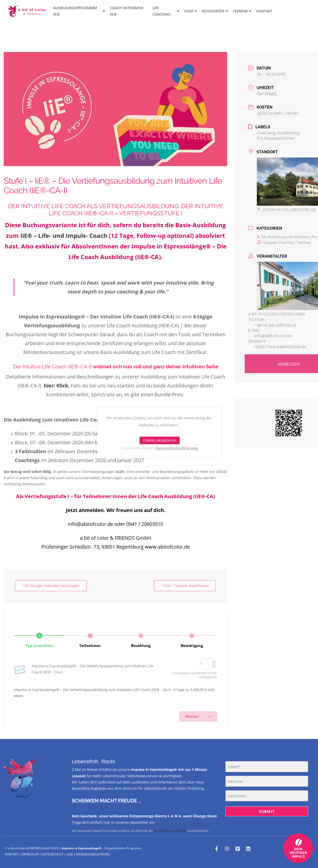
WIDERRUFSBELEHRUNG (93, 854)
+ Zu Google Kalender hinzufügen (51, 586)
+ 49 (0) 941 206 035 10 (275, 325)
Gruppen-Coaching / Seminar (284, 243)
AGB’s (120, 472)
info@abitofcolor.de (273, 336)
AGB (70, 854)
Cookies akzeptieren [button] (160, 440)
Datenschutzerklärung (170, 831)
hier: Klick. (57, 386)
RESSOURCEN (215, 11)
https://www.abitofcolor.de (280, 347)
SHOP (191, 11)
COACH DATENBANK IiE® (127, 11)
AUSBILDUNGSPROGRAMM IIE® (79, 11)
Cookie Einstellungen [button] (138, 448)
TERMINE (242, 11)
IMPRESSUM (30, 854)
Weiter (198, 716)
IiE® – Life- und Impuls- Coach (64, 235)
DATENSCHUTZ (53, 854)
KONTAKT (264, 11)
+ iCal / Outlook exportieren (185, 586)
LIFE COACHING (166, 11)
